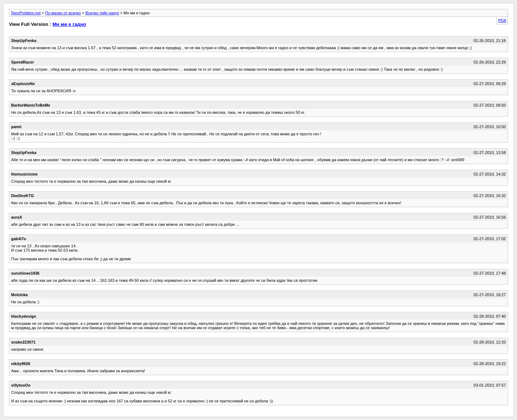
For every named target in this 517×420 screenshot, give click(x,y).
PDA (502, 20)
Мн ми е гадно (69, 24)
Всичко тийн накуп (102, 13)
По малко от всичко (63, 13)
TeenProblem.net (26, 13)
